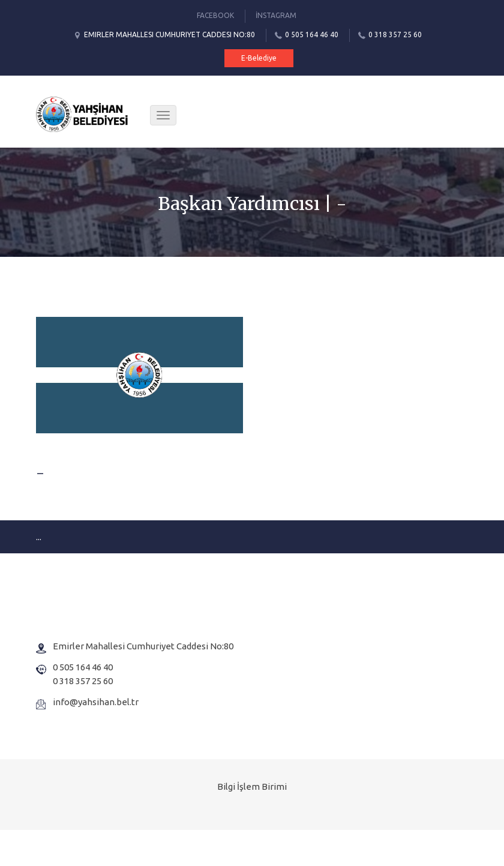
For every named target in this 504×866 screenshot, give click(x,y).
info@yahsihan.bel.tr (96, 702)
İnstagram (276, 15)
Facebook (215, 15)
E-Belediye (259, 58)
